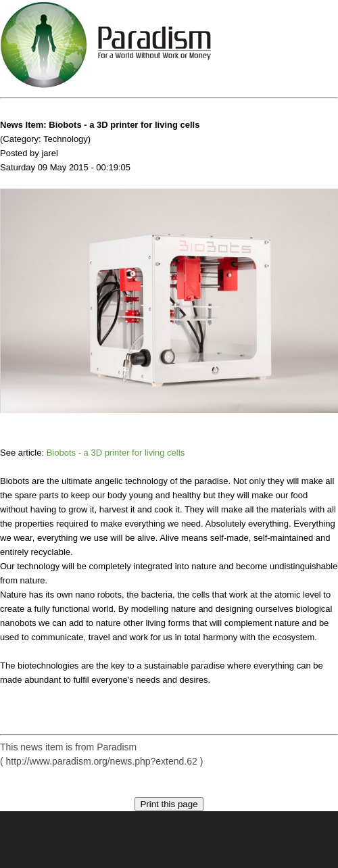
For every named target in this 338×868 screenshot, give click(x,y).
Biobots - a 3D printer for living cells (116, 453)
